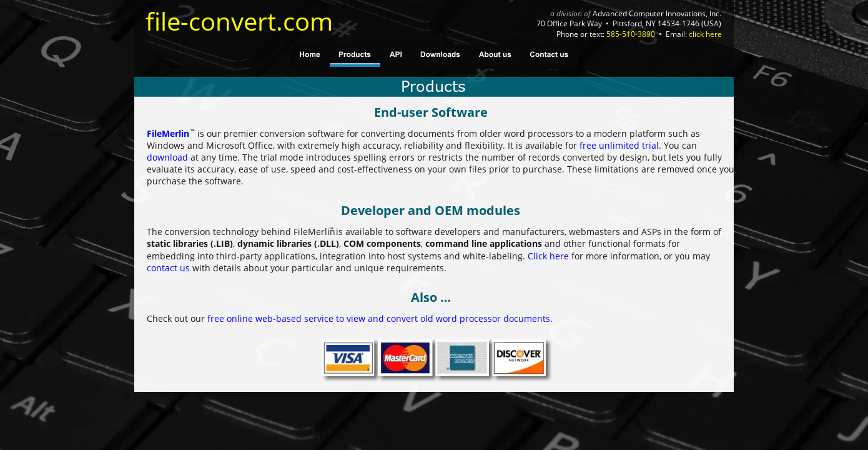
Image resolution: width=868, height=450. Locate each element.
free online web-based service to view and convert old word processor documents (379, 318)
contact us (168, 268)
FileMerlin (168, 133)
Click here (548, 256)
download (167, 157)
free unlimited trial (619, 145)
